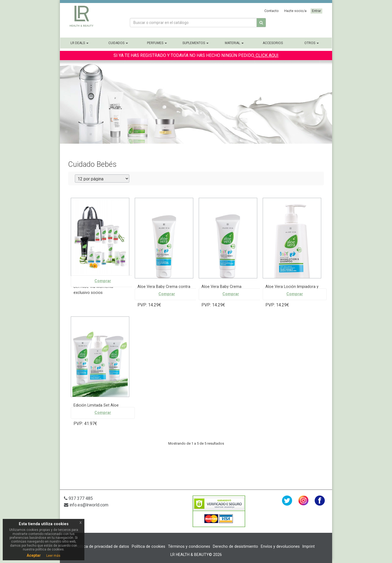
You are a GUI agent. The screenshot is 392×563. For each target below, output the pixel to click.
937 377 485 (78, 498)
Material (234, 43)
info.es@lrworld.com (86, 505)
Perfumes (157, 43)
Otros (312, 43)
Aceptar (34, 555)
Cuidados (118, 43)
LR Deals (79, 43)
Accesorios (273, 43)
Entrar (316, 11)
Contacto (272, 11)
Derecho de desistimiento (235, 546)
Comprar (103, 281)
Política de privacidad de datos (102, 546)
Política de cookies (148, 546)
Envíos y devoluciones (280, 546)
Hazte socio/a (295, 11)
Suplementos (195, 43)
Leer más (53, 556)
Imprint (309, 546)
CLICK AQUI (267, 55)
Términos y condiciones (189, 546)
